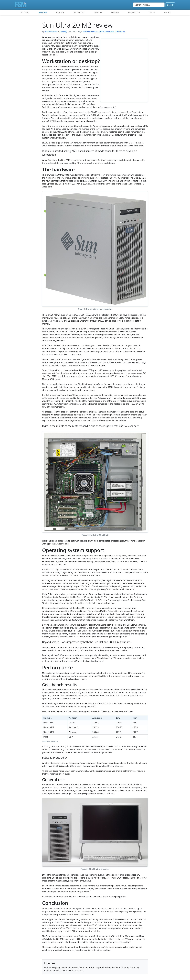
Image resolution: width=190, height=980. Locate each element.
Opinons (98, 12)
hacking (63, 31)
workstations (98, 31)
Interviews (79, 12)
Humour (60, 12)
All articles (134, 12)
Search (170, 5)
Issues (152, 12)
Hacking (43, 12)
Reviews (115, 12)
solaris (111, 31)
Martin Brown (51, 31)
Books (167, 12)
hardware (87, 31)
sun (106, 31)
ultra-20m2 (120, 31)
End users (24, 12)
